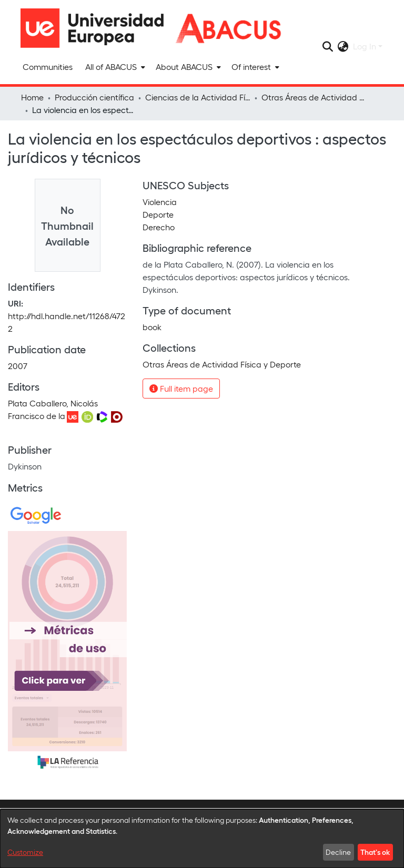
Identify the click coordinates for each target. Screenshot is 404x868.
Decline (338, 852)
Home (32, 97)
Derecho (159, 227)
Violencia (160, 202)
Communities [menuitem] (48, 67)
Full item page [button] (181, 388)
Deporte (158, 214)
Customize (25, 852)
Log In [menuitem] (365, 46)
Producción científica (94, 97)
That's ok (375, 852)
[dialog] (202, 839)
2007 (18, 366)
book (152, 327)
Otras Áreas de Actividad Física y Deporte (314, 97)
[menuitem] (114, 67)
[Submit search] (328, 46)
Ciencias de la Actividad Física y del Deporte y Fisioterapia (198, 97)
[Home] (97, 28)
